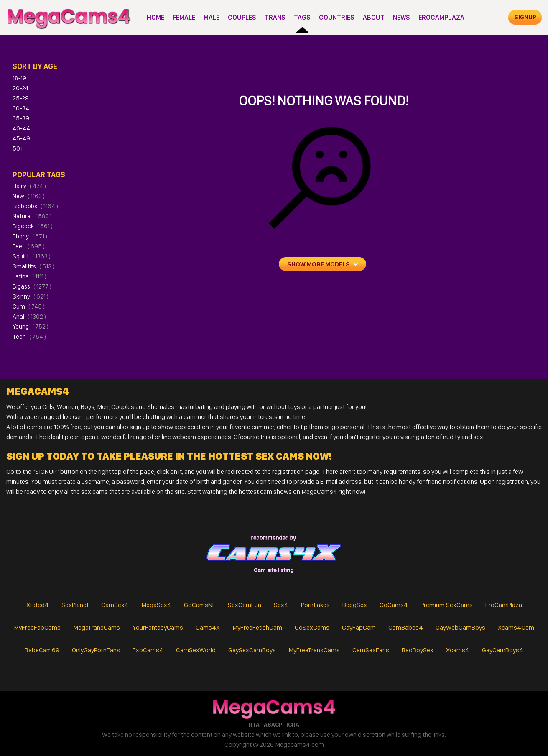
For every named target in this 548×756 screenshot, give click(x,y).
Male (212, 17)
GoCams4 (394, 605)
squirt (32, 256)
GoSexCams (312, 627)
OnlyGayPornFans (96, 650)
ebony (30, 236)
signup (525, 17)
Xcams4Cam (516, 627)
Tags (302, 17)
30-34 (21, 108)
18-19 (19, 78)
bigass (32, 286)
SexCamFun (245, 605)
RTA (254, 725)
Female (184, 17)
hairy (29, 186)
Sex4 (281, 605)
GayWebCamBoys (460, 627)
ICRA (293, 725)
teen (29, 337)
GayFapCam (359, 627)
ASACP (273, 725)
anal (29, 317)
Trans (275, 17)
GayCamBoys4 (503, 650)
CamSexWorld (196, 650)
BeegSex (355, 605)
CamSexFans (371, 650)
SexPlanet (75, 605)
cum (29, 306)
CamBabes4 (406, 627)
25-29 (21, 98)
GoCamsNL (200, 605)
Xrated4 (38, 605)
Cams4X (208, 627)
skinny (31, 296)
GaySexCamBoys (252, 650)
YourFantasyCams (158, 627)
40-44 (21, 128)
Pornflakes (315, 605)
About (374, 17)
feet (29, 246)
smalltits (33, 266)
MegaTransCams (97, 627)
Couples (242, 17)
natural (32, 216)
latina (29, 276)
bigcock (33, 226)
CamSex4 (115, 605)
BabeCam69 (42, 650)
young (31, 327)
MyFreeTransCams (314, 650)
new (29, 196)
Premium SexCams (447, 605)
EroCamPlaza (441, 17)
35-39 (21, 118)
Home (155, 17)
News (401, 17)
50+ (18, 148)
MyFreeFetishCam (257, 627)
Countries (337, 17)
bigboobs (35, 206)
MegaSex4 (156, 605)
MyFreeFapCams (37, 627)
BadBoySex (418, 650)
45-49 (21, 138)
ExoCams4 (148, 650)
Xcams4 (458, 650)
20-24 (20, 88)
